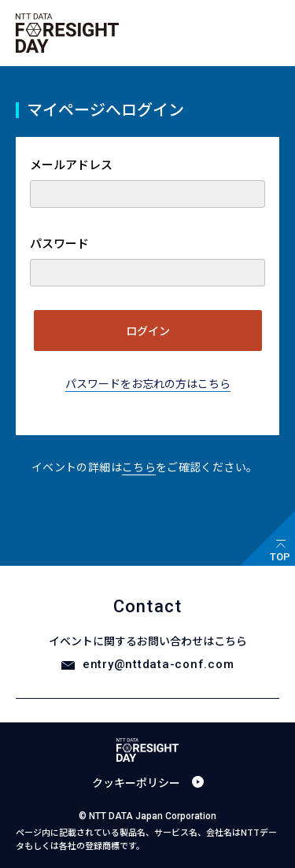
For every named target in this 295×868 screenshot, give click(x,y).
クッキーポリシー (136, 782)
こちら (139, 467)
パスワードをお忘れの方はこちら (148, 383)
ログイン (148, 331)
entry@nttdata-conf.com (159, 664)
